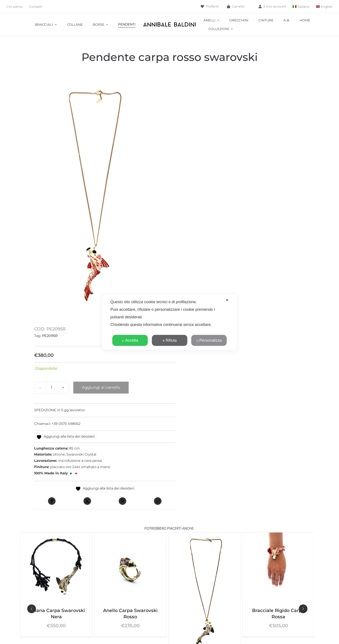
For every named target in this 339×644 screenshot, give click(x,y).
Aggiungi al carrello (101, 387)
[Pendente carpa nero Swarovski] (279, 535)
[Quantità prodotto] (52, 388)
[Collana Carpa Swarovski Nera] (130, 535)
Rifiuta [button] (169, 340)
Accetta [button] (130, 340)
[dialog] (169, 322)
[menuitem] (301, 7)
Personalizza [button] (209, 340)
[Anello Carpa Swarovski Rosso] (204, 535)
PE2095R (50, 336)
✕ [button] (227, 300)
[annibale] (169, 23)
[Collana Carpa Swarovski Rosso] (56, 535)
